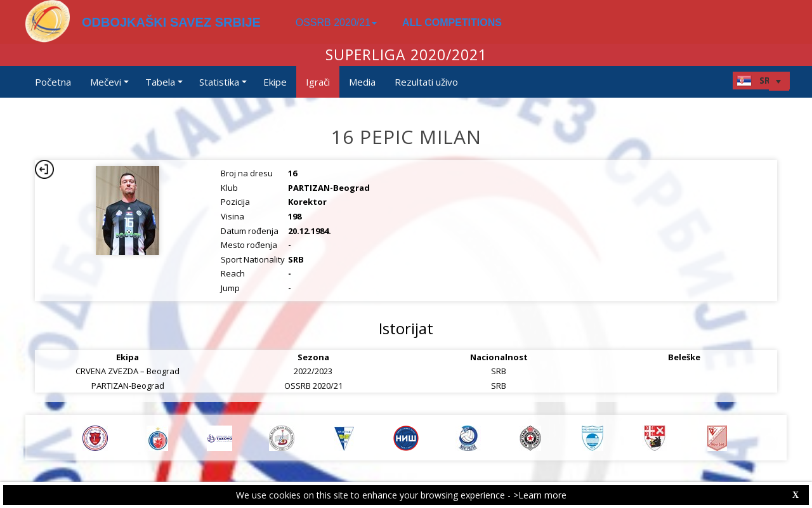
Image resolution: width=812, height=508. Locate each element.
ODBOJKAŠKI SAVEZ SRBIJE (171, 22)
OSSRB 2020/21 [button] (336, 23)
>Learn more (540, 495)
